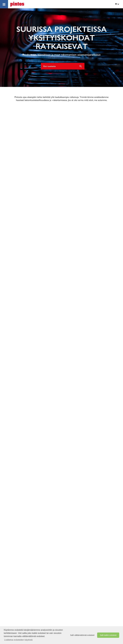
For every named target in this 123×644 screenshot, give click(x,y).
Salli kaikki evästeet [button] (108, 635)
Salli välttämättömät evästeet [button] (82, 635)
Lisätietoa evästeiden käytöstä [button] (18, 640)
